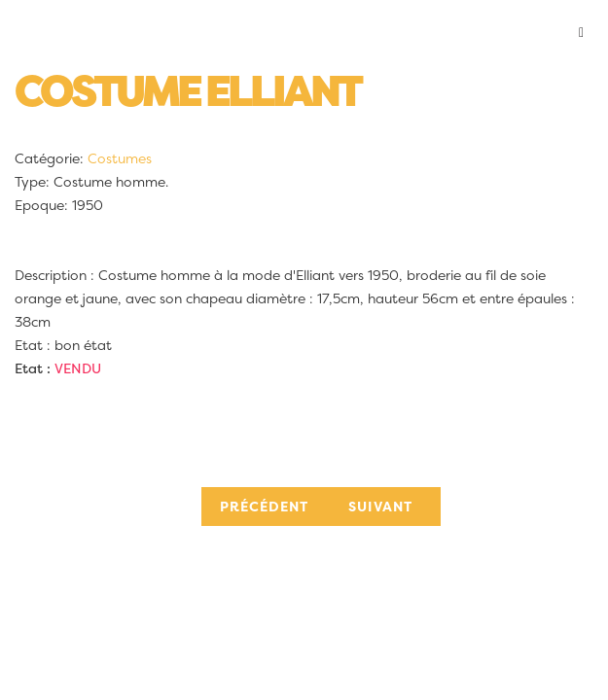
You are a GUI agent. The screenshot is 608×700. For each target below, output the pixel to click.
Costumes (120, 158)
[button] (304, 33)
